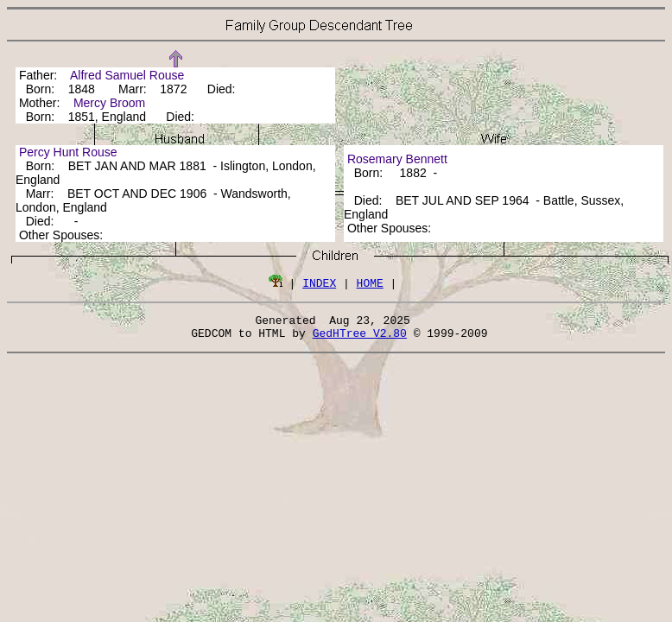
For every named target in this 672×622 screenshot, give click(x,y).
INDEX (319, 282)
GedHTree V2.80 (360, 338)
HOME (370, 282)
